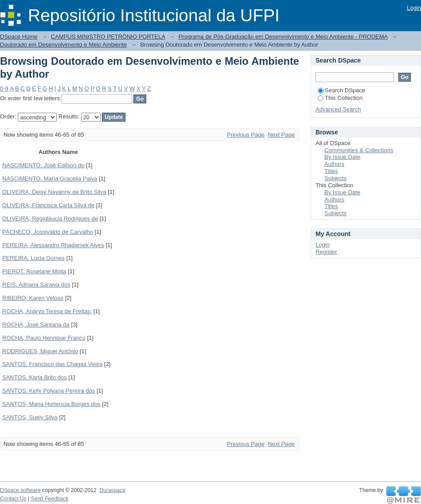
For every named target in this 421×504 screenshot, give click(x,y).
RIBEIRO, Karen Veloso (33, 298)
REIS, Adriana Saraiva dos (36, 285)
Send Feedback (50, 499)
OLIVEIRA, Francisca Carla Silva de (48, 205)
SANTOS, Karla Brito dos (35, 377)
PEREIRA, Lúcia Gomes (33, 258)
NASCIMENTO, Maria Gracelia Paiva (50, 179)
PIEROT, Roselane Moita (34, 271)
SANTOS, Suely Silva (30, 417)
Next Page (281, 135)
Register (326, 252)
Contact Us (13, 499)
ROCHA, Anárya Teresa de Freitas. (47, 311)
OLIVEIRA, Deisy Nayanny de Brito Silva (54, 192)
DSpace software (20, 490)
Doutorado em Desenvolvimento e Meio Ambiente (63, 45)
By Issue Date (342, 157)
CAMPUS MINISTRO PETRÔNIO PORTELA (108, 37)
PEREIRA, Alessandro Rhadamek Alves (53, 245)
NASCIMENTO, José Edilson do (43, 165)
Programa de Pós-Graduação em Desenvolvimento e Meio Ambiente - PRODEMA (283, 37)
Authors (334, 164)
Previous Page (246, 135)
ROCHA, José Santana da (36, 325)
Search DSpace (341, 90)
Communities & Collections (359, 150)
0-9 (4, 89)
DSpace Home (19, 37)
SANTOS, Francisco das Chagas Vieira (52, 364)
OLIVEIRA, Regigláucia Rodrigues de (50, 219)
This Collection (340, 98)
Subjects (335, 178)
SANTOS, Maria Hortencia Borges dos (51, 404)
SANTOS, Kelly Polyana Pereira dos (49, 391)
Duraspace (112, 490)
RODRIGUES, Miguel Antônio (40, 351)
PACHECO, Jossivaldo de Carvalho (48, 232)
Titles (331, 171)
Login (414, 8)
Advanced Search (338, 109)
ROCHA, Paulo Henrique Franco (44, 338)
